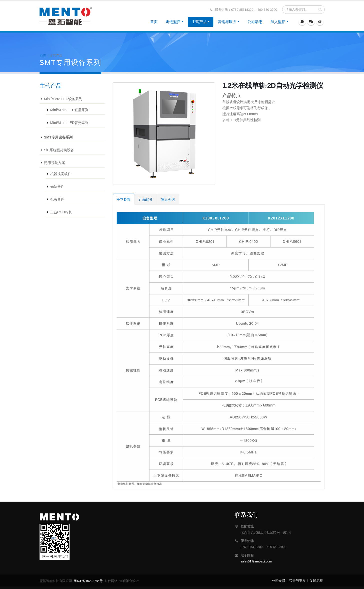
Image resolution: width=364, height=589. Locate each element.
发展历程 (316, 581)
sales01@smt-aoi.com (256, 561)
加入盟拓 (278, 22)
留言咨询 (168, 199)
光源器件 (57, 187)
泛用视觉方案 (55, 163)
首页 (154, 22)
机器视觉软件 (61, 174)
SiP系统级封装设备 (59, 150)
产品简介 (146, 199)
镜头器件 (57, 199)
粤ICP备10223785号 (88, 581)
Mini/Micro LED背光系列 (70, 123)
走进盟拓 (173, 22)
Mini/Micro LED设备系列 (63, 99)
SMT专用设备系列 (58, 137)
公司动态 (255, 22)
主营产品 (199, 22)
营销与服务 (227, 22)
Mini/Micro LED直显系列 (70, 110)
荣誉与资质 (297, 581)
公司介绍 (278, 581)
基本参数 (124, 199)
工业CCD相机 (61, 212)
